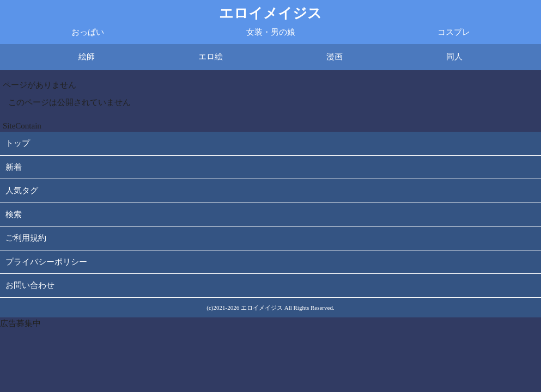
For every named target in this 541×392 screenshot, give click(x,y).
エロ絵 (211, 57)
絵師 (87, 57)
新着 (14, 167)
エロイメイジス (270, 13)
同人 (454, 57)
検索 (14, 215)
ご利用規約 (26, 238)
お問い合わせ (30, 285)
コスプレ (454, 32)
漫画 (335, 57)
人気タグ (22, 191)
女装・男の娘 (271, 32)
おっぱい (88, 32)
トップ (18, 143)
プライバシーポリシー (46, 262)
